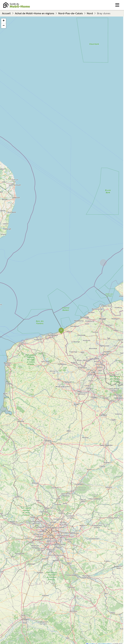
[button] (61, 331)
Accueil (6, 13)
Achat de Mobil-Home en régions (34, 13)
